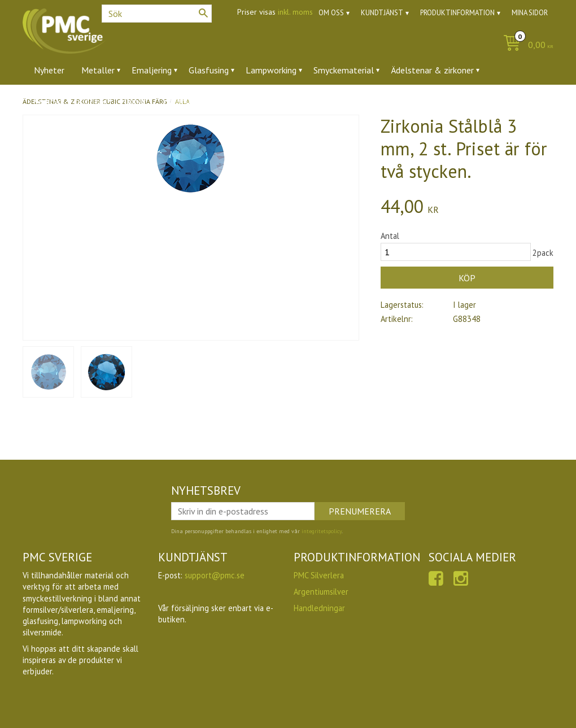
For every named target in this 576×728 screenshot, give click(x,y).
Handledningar (319, 608)
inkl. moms (295, 12)
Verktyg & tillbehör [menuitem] (70, 101)
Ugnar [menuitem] (135, 101)
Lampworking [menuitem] (271, 70)
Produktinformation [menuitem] (457, 13)
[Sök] (203, 13)
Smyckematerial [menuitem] (344, 70)
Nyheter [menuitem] (49, 70)
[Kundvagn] (525, 45)
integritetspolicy (322, 531)
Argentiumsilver (321, 592)
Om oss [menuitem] (331, 13)
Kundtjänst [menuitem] (382, 13)
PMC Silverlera (319, 575)
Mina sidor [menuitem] (530, 13)
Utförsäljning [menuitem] (188, 101)
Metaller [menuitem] (98, 70)
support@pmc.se (215, 575)
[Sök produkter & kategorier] (157, 14)
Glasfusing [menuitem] (209, 70)
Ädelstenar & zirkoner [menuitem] (432, 70)
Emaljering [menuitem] (152, 70)
